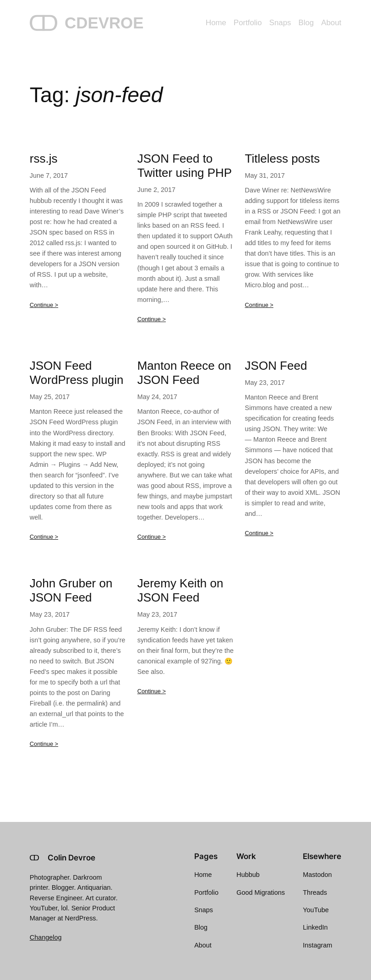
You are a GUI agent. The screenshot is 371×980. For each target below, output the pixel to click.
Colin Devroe (71, 858)
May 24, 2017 (157, 397)
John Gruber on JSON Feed (71, 590)
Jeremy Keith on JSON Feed (180, 590)
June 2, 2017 (156, 190)
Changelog (46, 937)
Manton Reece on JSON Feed (184, 373)
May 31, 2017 (265, 175)
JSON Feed (276, 366)
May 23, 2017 (265, 383)
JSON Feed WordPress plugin (77, 373)
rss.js (44, 159)
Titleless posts (283, 159)
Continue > (44, 305)
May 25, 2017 (50, 397)
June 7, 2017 (49, 175)
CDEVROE (104, 23)
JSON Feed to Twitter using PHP (185, 166)
